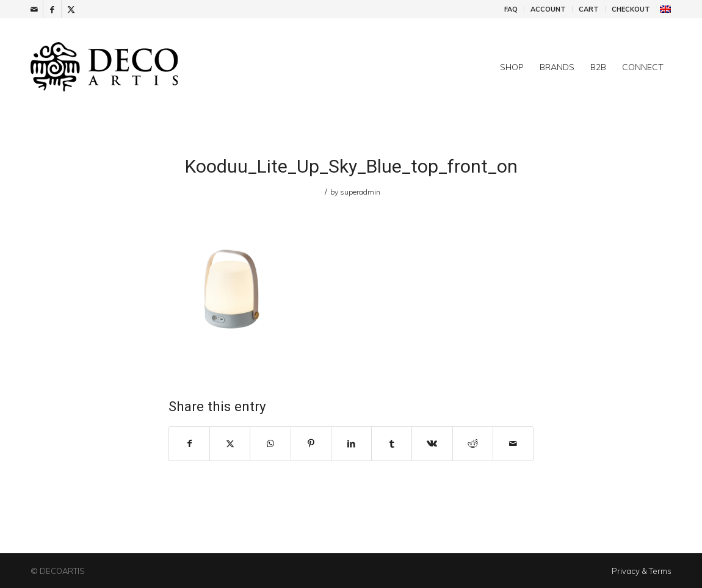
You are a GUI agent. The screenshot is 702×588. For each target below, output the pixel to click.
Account (548, 9)
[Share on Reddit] (473, 444)
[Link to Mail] (34, 9)
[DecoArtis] (134, 67)
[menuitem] (511, 9)
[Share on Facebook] (189, 444)
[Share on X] (230, 444)
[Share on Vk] (432, 444)
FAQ (511, 9)
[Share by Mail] (513, 444)
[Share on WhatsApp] (270, 444)
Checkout (631, 9)
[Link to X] (71, 9)
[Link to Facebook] (52, 9)
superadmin (360, 192)
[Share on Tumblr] (392, 444)
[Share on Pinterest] (311, 444)
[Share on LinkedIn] (351, 444)
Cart (589, 9)
